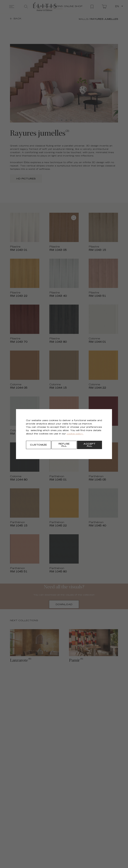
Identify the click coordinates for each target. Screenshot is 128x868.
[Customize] (38, 445)
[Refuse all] (64, 445)
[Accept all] (89, 445)
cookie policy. (75, 434)
